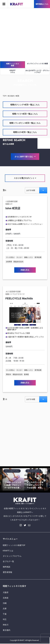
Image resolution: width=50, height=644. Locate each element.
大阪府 (6, 592)
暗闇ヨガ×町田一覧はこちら (25, 132)
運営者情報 (7, 572)
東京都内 (7, 630)
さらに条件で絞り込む (25, 157)
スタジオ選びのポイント (25, 178)
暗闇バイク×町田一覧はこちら (25, 114)
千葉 (5, 614)
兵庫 (5, 609)
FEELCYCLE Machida (19, 298)
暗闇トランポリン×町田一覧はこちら (25, 123)
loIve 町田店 (13, 208)
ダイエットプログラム (12, 556)
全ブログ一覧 (8, 561)
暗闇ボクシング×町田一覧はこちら (25, 105)
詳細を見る (25, 270)
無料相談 (7, 567)
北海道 (6, 598)
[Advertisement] (25, 35)
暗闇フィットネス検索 (13, 65)
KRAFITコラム (13, 71)
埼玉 (5, 619)
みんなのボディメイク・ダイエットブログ (37, 71)
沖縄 (5, 603)
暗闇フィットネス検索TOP (14, 545)
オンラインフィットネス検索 (37, 64)
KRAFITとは (8, 551)
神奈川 (6, 625)
